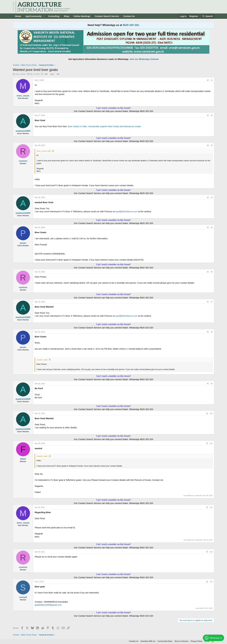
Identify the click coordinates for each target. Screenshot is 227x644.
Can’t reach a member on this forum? (114, 108)
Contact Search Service (107, 16)
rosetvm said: (42, 360)
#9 (212, 384)
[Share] (208, 80)
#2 (212, 115)
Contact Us (129, 16)
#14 (211, 582)
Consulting (54, 16)
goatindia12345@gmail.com (48, 605)
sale (58, 74)
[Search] (207, 16)
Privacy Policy (196, 641)
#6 (212, 272)
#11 (211, 443)
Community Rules (165, 641)
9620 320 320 (131, 25)
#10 (211, 413)
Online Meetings (82, 16)
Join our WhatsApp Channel (144, 59)
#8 (212, 332)
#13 (211, 552)
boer (46, 74)
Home (18, 16)
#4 (212, 197)
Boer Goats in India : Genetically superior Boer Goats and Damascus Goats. (105, 126)
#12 (211, 507)
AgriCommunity (34, 16)
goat (52, 74)
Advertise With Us (148, 641)
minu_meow (20, 74)
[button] (44, 16)
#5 (212, 227)
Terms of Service (181, 641)
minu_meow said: (44, 151)
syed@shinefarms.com (126, 211)
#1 (212, 80)
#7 (212, 302)
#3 (212, 145)
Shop (67, 16)
